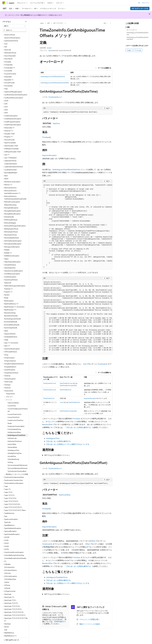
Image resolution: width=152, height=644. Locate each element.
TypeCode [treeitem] (7, 516)
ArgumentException (49, 155)
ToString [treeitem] (10, 456)
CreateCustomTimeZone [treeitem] (15, 414)
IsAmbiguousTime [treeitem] (13, 444)
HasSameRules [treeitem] (12, 441)
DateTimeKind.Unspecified (68, 385)
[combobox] (14, 26)
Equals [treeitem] (10, 417)
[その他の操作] (110, 23)
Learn (42, 23)
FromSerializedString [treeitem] (14, 423)
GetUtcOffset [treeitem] (12, 438)
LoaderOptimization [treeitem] (11, 158)
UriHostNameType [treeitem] (10, 573)
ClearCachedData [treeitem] (13, 397)
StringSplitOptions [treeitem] (10, 361)
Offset (93, 541)
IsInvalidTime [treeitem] (12, 450)
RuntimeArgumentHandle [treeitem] (12, 313)
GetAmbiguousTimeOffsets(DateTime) (53, 76)
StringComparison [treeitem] (10, 355)
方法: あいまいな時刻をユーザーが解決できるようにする (68, 444)
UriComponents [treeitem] (9, 561)
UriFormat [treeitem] (7, 567)
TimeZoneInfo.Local (49, 383)
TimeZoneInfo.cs (54, 97)
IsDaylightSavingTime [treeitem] (15, 447)
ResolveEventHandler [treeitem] (11, 310)
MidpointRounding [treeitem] (10, 199)
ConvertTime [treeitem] (12, 400)
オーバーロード (132, 30)
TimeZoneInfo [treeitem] (10, 388)
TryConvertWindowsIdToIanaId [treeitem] (17, 462)
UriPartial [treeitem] (7, 582)
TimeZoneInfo (102, 364)
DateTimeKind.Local (66, 383)
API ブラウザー (58, 23)
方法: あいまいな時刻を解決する (78, 427)
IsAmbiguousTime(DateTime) (57, 577)
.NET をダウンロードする (140, 8)
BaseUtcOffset (47, 424)
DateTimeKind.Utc (66, 390)
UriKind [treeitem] (7, 576)
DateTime (56, 123)
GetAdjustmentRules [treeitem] (14, 426)
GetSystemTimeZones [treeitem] (15, 435)
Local (62, 402)
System (49, 48)
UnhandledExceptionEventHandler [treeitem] (15, 552)
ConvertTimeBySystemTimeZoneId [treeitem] (18, 404)
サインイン (146, 3)
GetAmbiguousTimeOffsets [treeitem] (17, 429)
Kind (85, 364)
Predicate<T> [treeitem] (9, 283)
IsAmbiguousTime (53, 438)
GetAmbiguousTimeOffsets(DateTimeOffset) (55, 83)
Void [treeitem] (6, 624)
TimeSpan (46, 137)
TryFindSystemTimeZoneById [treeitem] (17, 465)
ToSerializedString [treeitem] (13, 453)
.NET (49, 23)
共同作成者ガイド (54, 623)
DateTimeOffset (65, 495)
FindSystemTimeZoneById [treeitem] (16, 420)
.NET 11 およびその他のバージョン (57, 455)
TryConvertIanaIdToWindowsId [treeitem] (17, 459)
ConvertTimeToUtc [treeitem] (14, 411)
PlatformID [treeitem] (8, 277)
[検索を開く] (139, 3)
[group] (77, 226)
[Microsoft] (4, 3)
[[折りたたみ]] (26, 22)
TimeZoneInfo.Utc (49, 398)
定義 (128, 27)
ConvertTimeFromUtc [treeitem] (15, 408)
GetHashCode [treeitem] (12, 432)
